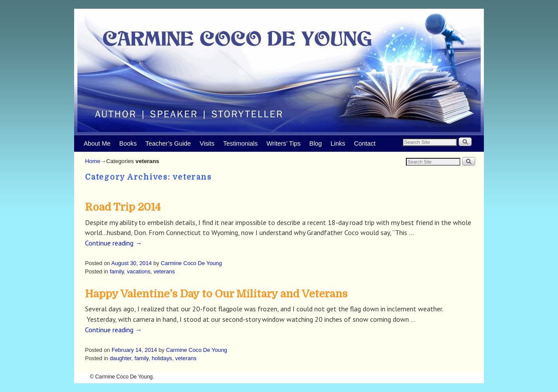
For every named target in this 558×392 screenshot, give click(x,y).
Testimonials (240, 143)
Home (93, 161)
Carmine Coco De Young (191, 263)
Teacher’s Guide (168, 143)
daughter (121, 358)
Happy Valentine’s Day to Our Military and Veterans (216, 294)
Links (338, 143)
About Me (97, 143)
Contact (365, 143)
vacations (139, 271)
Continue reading (114, 243)
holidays (162, 358)
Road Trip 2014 (123, 207)
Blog (316, 143)
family (117, 271)
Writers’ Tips (283, 143)
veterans (164, 271)
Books (128, 143)
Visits (207, 143)
